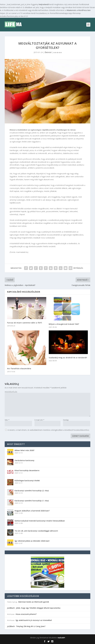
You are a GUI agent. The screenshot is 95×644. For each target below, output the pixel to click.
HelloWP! (61, 638)
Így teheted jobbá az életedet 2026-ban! (32, 541)
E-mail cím (39, 420)
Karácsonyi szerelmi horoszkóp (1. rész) (32, 501)
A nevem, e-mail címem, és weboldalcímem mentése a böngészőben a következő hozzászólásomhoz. (49, 430)
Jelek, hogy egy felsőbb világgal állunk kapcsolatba (38, 608)
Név (7, 420)
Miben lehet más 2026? (24, 450)
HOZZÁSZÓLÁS (11, 392)
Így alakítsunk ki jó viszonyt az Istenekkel (34, 620)
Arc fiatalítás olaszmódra (19, 369)
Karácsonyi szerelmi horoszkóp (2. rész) (32, 491)
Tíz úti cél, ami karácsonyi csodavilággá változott (36, 531)
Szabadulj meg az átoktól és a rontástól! (68, 358)
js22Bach (11, 608)
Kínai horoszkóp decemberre (27, 470)
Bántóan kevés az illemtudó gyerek (34, 602)
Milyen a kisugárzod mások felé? (64, 324)
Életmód (48, 52)
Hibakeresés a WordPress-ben (78, 10)
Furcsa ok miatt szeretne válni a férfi (25, 323)
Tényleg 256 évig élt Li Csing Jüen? (31, 626)
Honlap (66, 420)
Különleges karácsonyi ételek (27, 481)
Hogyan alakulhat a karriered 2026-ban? (32, 511)
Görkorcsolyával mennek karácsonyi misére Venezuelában (40, 521)
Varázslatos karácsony (24, 460)
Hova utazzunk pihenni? (26, 614)
